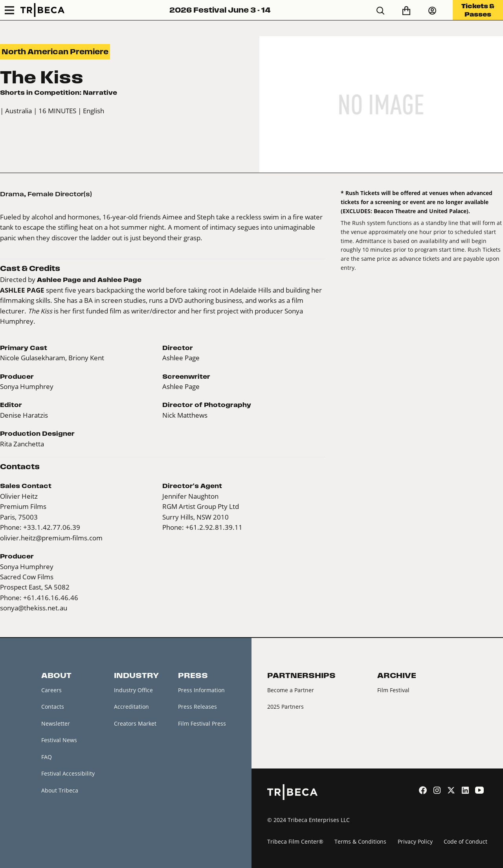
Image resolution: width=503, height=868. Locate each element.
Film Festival (393, 690)
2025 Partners (285, 707)
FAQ (47, 757)
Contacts (53, 707)
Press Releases (197, 707)
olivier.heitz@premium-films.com (51, 538)
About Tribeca (60, 790)
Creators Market (135, 723)
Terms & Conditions (360, 841)
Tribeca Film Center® (295, 841)
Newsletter (56, 723)
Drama (12, 194)
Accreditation (131, 707)
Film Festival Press (202, 723)
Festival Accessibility (68, 773)
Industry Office (133, 690)
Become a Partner (291, 690)
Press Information (201, 690)
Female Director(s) (60, 194)
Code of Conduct (465, 841)
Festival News (59, 740)
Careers (51, 690)
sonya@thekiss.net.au (34, 608)
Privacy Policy (415, 841)
